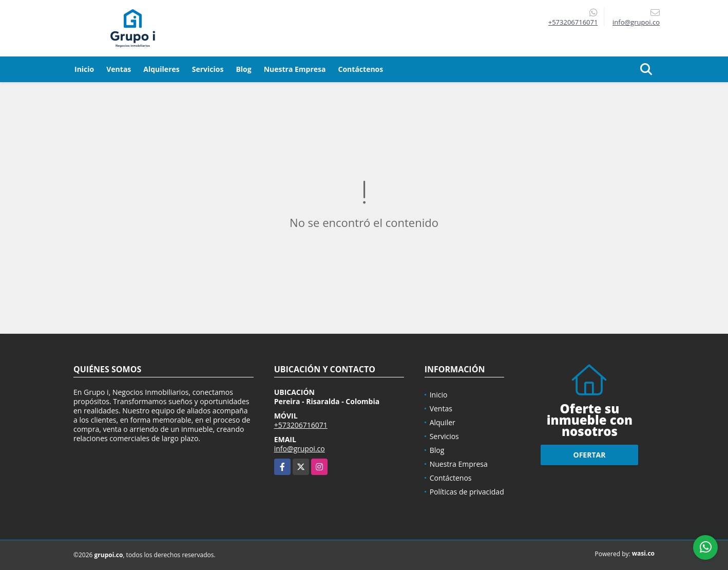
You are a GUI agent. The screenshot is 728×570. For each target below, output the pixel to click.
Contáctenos (361, 69)
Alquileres (161, 69)
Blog (243, 69)
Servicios (208, 69)
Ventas (119, 69)
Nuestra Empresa (295, 69)
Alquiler (443, 422)
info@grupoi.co (300, 449)
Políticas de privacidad (467, 492)
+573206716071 (573, 22)
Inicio (84, 69)
